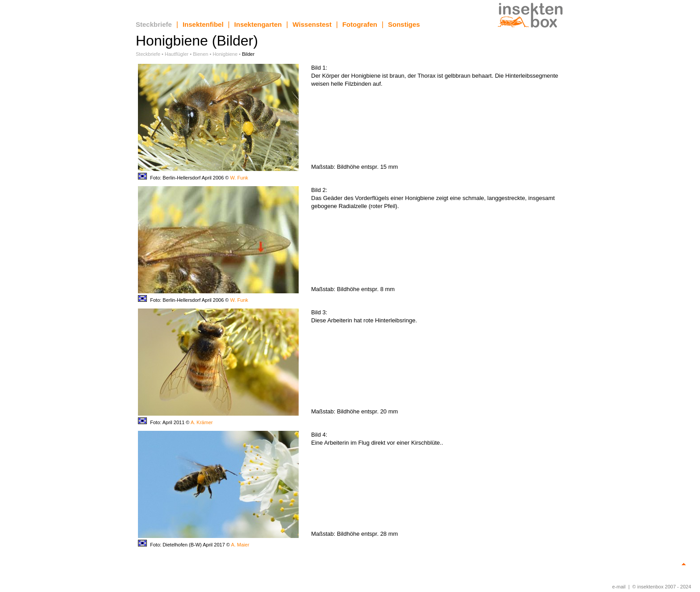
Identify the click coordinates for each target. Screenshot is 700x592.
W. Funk (239, 178)
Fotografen (360, 24)
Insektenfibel (203, 24)
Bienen (200, 54)
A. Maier (240, 545)
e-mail (619, 587)
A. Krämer (202, 422)
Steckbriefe (154, 24)
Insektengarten (258, 24)
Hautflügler (177, 54)
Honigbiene (225, 54)
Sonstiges (404, 24)
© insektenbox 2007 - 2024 (662, 587)
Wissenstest (312, 24)
